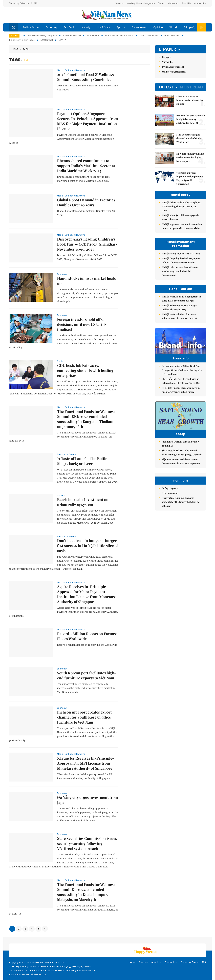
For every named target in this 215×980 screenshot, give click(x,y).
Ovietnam (173, 3)
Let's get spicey (170, 530)
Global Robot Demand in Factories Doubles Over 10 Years (86, 202)
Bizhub (162, 3)
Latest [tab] (166, 87)
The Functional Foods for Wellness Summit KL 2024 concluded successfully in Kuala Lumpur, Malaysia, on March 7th (86, 892)
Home (15, 49)
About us (156, 962)
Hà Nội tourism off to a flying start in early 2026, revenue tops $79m (181, 299)
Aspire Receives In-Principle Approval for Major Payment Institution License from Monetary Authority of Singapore (86, 594)
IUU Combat (47, 40)
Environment (139, 27)
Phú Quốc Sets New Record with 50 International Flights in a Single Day (181, 388)
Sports (121, 27)
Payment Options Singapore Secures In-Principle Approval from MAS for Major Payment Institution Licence (88, 121)
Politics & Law (31, 27)
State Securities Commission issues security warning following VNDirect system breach (87, 843)
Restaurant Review (67, 454)
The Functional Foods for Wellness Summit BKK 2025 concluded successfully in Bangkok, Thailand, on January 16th (86, 419)
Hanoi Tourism (172, 36)
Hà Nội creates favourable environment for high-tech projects (190, 157)
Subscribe (167, 62)
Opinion (158, 27)
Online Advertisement (174, 72)
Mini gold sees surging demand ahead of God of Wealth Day (189, 138)
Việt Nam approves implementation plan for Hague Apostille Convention (190, 178)
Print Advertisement (173, 67)
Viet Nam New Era (72, 36)
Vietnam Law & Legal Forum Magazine (135, 3)
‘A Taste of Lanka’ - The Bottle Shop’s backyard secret (82, 461)
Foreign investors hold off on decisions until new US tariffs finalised (82, 324)
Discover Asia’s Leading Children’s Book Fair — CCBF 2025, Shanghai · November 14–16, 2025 (87, 244)
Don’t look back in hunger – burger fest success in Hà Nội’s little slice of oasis (88, 546)
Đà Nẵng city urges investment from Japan (88, 800)
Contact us (171, 962)
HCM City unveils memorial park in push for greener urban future (181, 397)
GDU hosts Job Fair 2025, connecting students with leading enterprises (85, 370)
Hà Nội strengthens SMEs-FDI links (181, 254)
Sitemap (143, 962)
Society (86, 27)
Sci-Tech (69, 27)
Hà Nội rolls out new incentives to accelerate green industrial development (180, 271)
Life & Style (103, 27)
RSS (204, 962)
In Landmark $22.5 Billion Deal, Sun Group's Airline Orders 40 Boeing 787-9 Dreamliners (182, 377)
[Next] (45, 929)
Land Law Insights (149, 36)
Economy (51, 27)
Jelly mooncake (170, 535)
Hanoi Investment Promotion (120, 36)
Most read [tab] (191, 87)
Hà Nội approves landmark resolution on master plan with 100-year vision (182, 226)
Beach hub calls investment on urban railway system (83, 502)
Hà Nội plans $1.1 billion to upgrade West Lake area (180, 217)
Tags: (15, 60)
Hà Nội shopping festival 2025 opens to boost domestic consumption (181, 260)
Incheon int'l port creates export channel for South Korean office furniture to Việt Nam (84, 717)
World (173, 27)
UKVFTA (62, 40)
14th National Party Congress (42, 36)
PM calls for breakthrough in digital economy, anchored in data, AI (191, 119)
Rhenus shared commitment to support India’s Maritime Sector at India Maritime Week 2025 (86, 166)
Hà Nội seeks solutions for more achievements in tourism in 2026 (179, 316)
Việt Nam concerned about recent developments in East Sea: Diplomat (181, 473)
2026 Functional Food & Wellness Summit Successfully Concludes (85, 77)
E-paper (167, 49)
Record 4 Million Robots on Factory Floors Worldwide (87, 636)
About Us (186, 3)
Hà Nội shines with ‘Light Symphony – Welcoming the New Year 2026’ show (181, 206)
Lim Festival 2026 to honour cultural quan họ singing (190, 100)
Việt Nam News (107, 15)
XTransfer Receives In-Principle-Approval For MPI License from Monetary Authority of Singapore (86, 763)
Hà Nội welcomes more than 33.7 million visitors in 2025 (179, 307)
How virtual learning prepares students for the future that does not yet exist (181, 544)
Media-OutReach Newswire (71, 70)
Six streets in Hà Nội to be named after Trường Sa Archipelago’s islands (182, 465)
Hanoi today (93, 36)
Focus (14, 36)
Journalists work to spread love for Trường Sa (180, 456)
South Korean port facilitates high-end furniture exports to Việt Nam (87, 675)
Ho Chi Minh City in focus (22, 40)
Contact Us (200, 3)
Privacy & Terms (189, 962)
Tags (24, 49)
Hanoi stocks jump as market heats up (86, 281)
